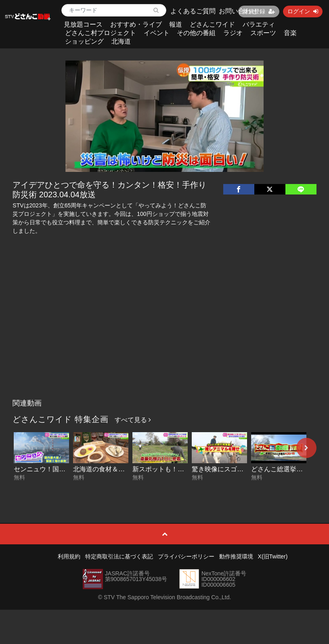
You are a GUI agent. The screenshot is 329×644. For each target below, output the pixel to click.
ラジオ (233, 33)
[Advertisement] (165, 335)
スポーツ (263, 33)
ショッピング (84, 41)
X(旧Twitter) (273, 556)
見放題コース (83, 24)
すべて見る (133, 420)
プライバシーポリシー (186, 556)
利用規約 (69, 556)
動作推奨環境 (236, 556)
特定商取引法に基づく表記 (119, 556)
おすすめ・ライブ (136, 24)
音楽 (290, 33)
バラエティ (259, 24)
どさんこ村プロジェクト (101, 33)
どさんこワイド (212, 24)
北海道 (121, 41)
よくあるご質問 (193, 11)
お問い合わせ (238, 11)
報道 (176, 24)
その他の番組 (196, 33)
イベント (157, 33)
